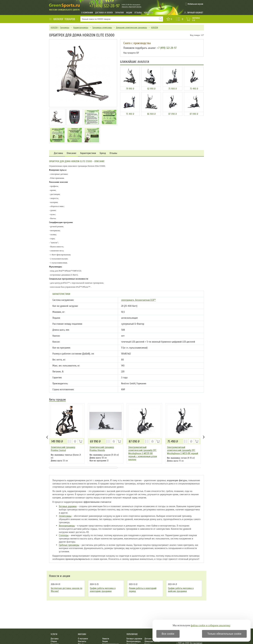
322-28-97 (104, 6)
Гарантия (119, 13)
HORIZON (54, 28)
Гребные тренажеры (69, 545)
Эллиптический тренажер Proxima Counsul (63, 449)
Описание (71, 153)
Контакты (149, 13)
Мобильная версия (195, 4)
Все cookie (168, 634)
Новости (106, 639)
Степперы (64, 535)
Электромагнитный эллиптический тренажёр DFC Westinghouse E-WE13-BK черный (182, 450)
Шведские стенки (152, 641)
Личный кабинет (195, 13)
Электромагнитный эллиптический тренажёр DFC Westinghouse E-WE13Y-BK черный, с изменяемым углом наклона (143, 453)
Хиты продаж (57, 400)
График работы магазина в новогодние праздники (103, 590)
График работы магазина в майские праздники (181, 590)
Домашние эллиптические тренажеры (132, 28)
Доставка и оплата (104, 13)
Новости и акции (60, 576)
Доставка (58, 153)
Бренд (103, 153)
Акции (129, 13)
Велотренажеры (67, 526)
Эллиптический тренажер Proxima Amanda (102, 449)
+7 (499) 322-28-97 (167, 48)
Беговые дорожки (68, 506)
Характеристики (88, 153)
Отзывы (138, 13)
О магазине (83, 639)
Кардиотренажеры (81, 28)
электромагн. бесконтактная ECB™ (138, 300)
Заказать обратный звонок (132, 7)
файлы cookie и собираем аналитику (210, 625)
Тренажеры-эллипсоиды (102, 28)
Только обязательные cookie (224, 634)
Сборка (54, 641)
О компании (87, 13)
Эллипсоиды (65, 516)
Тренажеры (65, 28)
